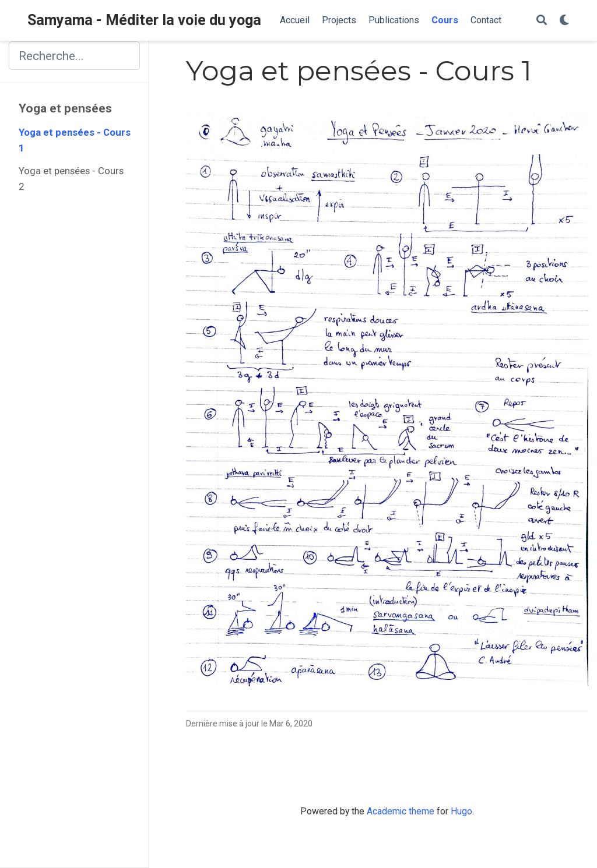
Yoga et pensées (65, 108)
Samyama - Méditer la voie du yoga (144, 20)
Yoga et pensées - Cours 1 (75, 140)
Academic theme (401, 811)
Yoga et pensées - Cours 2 (71, 179)
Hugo (461, 811)
